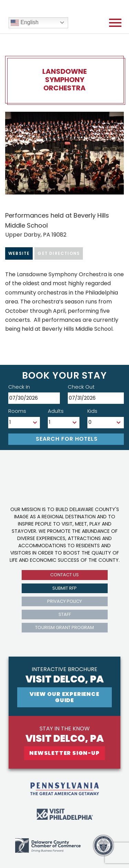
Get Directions (59, 253)
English (25, 23)
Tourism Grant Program (64, 627)
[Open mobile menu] (115, 23)
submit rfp (64, 588)
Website (19, 253)
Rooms (17, 411)
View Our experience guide (64, 697)
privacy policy (64, 601)
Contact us (64, 575)
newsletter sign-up (64, 753)
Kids (92, 411)
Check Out (81, 387)
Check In (19, 387)
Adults (56, 411)
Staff (65, 614)
